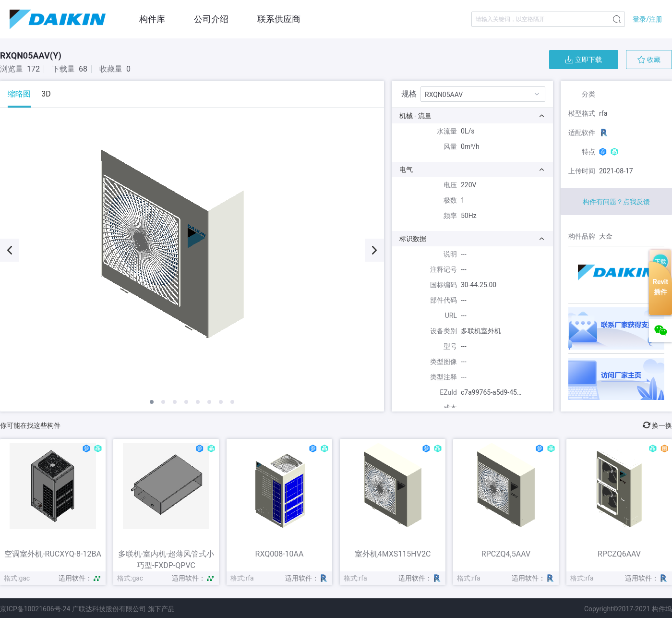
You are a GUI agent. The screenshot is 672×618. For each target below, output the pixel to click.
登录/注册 (648, 19)
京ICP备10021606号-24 (35, 609)
